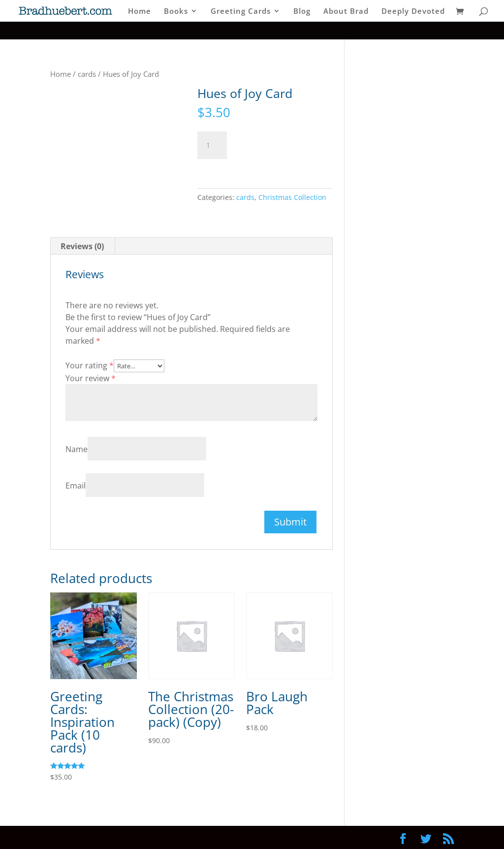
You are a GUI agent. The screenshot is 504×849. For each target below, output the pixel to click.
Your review (91, 378)
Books (176, 12)
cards (87, 74)
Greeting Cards (241, 12)
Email (76, 486)
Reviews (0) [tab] (82, 246)
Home (140, 12)
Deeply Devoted (413, 12)
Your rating (90, 365)
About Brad (346, 12)
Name (77, 449)
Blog (302, 12)
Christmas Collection (292, 197)
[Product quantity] (212, 145)
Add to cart (273, 144)
